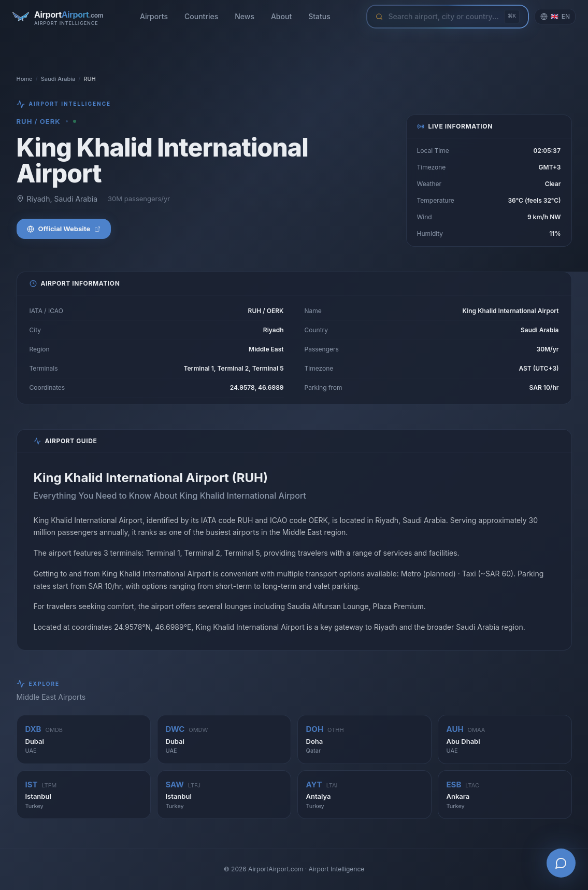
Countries (201, 16)
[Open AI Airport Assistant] (561, 863)
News (245, 16)
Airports (154, 16)
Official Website (64, 229)
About (281, 16)
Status (319, 16)
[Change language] (555, 17)
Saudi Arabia (58, 79)
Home (25, 79)
